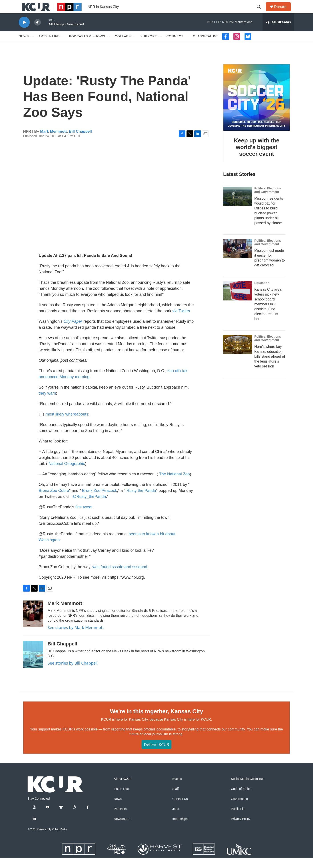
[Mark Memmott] (33, 624)
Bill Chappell (80, 141)
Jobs (176, 819)
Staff (176, 799)
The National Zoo (175, 484)
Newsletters (122, 829)
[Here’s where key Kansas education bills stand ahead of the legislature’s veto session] (238, 355)
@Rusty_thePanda (89, 507)
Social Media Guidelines (248, 789)
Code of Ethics (241, 799)
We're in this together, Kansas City (156, 721)
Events (177, 789)
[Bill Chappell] (33, 664)
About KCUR (123, 789)
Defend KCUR (156, 754)
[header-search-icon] (261, 12)
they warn (47, 403)
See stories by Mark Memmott (76, 637)
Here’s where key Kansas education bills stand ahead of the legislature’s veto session (270, 366)
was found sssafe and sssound (120, 577)
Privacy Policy (241, 829)
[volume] (38, 32)
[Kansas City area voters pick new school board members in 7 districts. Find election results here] (238, 301)
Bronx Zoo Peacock (99, 501)
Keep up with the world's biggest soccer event (257, 157)
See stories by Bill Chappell (73, 673)
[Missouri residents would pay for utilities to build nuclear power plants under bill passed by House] (238, 206)
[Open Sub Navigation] (32, 46)
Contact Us (180, 809)
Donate (283, 12)
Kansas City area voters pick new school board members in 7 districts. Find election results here (268, 314)
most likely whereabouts (67, 424)
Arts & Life (49, 46)
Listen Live (121, 799)
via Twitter (181, 321)
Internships (180, 829)
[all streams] (278, 32)
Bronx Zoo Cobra (54, 501)
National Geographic (67, 474)
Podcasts (120, 819)
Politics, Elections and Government (268, 200)
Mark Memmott (54, 141)
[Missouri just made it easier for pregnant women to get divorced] (238, 259)
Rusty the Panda (141, 501)
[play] (24, 32)
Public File (238, 819)
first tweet (84, 517)
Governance (239, 809)
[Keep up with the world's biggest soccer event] (257, 107)
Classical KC (205, 46)
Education (262, 293)
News (24, 46)
